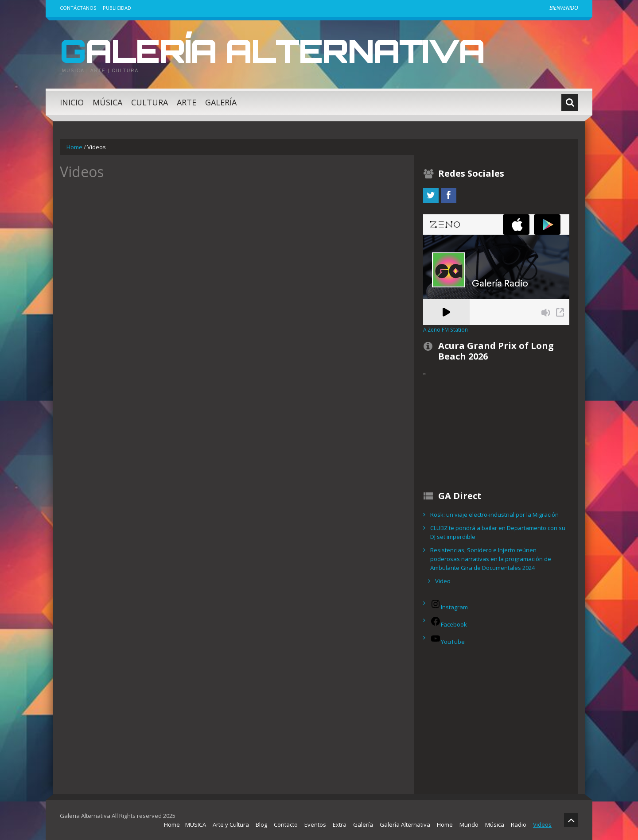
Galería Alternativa (272, 50)
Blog (261, 825)
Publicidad (117, 8)
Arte (187, 102)
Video (443, 581)
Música (107, 102)
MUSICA (196, 825)
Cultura (150, 102)
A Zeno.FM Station (445, 329)
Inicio (72, 102)
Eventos (315, 825)
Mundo (469, 825)
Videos (542, 825)
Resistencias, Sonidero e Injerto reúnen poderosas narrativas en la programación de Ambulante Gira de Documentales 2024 (491, 559)
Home (74, 147)
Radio (519, 825)
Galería (221, 102)
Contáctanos (78, 8)
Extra (340, 825)
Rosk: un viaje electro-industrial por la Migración (494, 515)
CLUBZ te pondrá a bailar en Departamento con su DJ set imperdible (498, 532)
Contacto (286, 825)
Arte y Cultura (231, 825)
